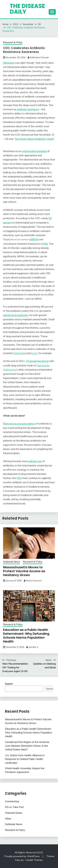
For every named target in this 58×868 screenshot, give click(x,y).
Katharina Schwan (39, 57)
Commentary (12, 801)
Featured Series (14, 813)
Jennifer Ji (33, 647)
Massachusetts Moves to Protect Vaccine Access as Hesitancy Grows (24, 571)
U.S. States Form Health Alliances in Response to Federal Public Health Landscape (25, 759)
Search (9, 684)
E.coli (34, 353)
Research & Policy (13, 42)
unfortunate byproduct (34, 151)
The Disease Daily (27, 9)
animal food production (16, 315)
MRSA (34, 239)
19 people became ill (37, 361)
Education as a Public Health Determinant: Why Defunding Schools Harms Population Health (26, 636)
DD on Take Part (14, 807)
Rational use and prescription (19, 424)
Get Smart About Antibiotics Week (34, 139)
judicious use (35, 461)
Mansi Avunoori (34, 581)
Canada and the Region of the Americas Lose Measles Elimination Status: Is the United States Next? (27, 746)
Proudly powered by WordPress (22, 856)
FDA (19, 478)
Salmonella (20, 353)
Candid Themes (34, 860)
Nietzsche (9, 63)
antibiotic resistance (28, 109)
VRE (45, 244)
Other (8, 819)
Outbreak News (12, 562)
